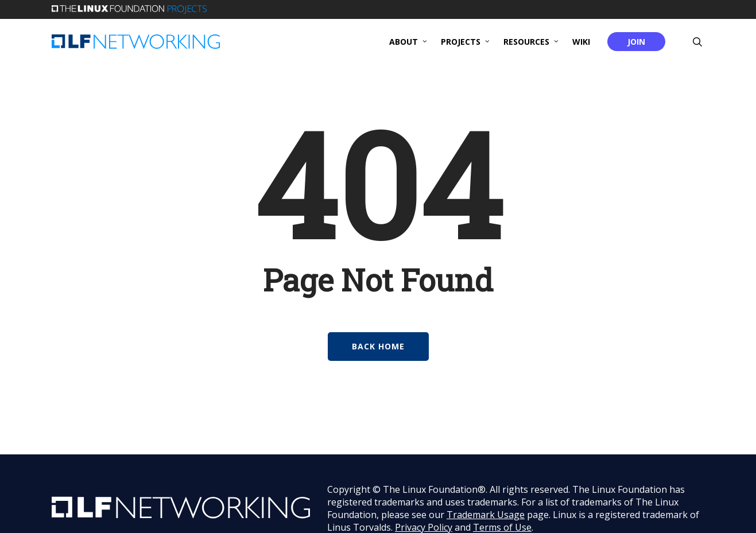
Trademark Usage (486, 515)
